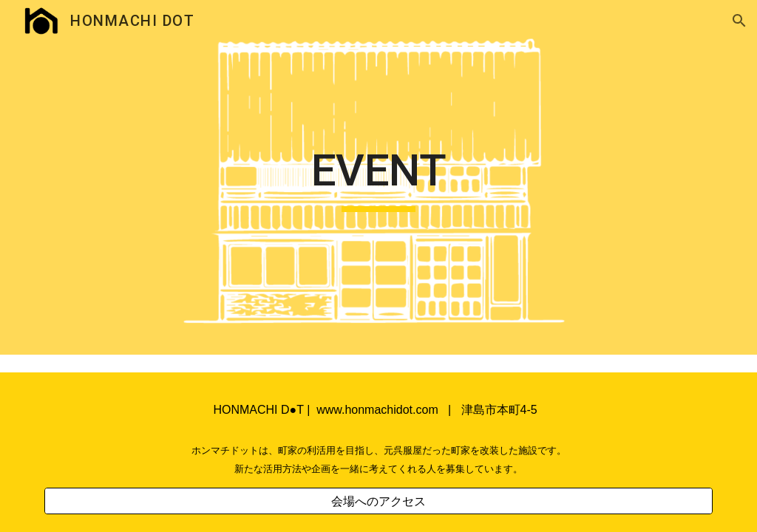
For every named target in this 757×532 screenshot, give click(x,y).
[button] (739, 21)
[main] (378, 177)
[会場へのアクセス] (379, 501)
